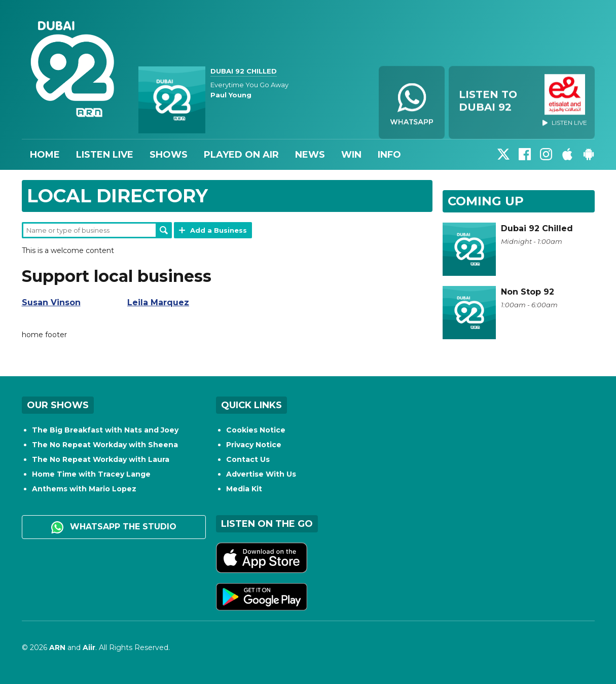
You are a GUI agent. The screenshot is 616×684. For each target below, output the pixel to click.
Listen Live (105, 155)
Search (164, 230)
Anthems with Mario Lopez (84, 489)
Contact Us (248, 459)
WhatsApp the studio (114, 527)
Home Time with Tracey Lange (91, 474)
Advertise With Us (261, 474)
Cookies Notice (256, 430)
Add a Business (219, 230)
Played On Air (241, 155)
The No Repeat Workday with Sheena (105, 445)
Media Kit (244, 489)
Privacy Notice (254, 445)
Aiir (89, 647)
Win (351, 155)
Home (45, 155)
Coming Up (486, 201)
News (310, 155)
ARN (57, 647)
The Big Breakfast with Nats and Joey (105, 430)
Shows (169, 155)
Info (389, 155)
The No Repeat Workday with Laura (101, 459)
